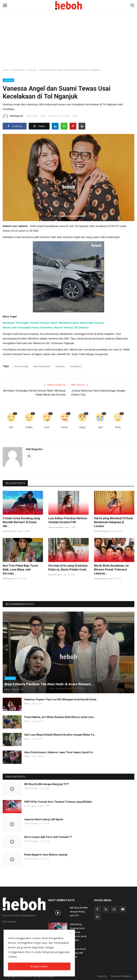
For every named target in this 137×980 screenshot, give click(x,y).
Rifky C (8, 689)
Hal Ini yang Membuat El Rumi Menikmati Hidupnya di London (113, 522)
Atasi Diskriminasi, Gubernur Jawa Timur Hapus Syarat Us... (60, 752)
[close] (71, 933)
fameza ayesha (56, 527)
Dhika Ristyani (10, 531)
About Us (102, 976)
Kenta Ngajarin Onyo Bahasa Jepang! (46, 855)
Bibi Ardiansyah (42, 366)
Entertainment (18, 70)
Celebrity (32, 70)
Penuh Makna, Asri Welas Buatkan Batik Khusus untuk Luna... (60, 717)
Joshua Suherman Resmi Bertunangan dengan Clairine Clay (98, 393)
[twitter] (106, 909)
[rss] (97, 917)
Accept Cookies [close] (39, 966)
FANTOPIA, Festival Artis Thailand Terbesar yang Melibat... (59, 802)
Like (11, 427)
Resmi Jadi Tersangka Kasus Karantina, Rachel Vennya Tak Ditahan (46, 327)
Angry (82, 427)
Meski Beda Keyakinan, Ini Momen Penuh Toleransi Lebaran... (111, 570)
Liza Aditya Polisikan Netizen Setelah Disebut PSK (68, 520)
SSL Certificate (11, 927)
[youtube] (123, 909)
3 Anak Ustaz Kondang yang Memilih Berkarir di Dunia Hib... (21, 522)
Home (6, 70)
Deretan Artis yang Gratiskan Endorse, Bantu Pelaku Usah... (68, 568)
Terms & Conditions (121, 976)
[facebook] (97, 909)
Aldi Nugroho (13, 117)
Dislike (29, 427)
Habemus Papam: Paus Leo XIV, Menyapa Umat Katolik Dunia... (61, 699)
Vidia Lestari (30, 806)
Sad (100, 427)
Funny (65, 427)
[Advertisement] (68, 27)
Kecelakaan (76, 366)
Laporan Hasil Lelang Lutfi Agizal (44, 819)
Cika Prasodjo (31, 788)
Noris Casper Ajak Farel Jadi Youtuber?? (48, 837)
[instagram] (114, 909)
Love (47, 427)
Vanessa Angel (21, 366)
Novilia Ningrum (102, 531)
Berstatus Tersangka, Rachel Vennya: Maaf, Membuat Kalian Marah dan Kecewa (53, 323)
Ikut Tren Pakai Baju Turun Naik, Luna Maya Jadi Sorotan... (20, 570)
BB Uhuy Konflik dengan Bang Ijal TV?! (47, 784)
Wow (118, 427)
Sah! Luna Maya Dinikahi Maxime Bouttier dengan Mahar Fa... (60, 735)
